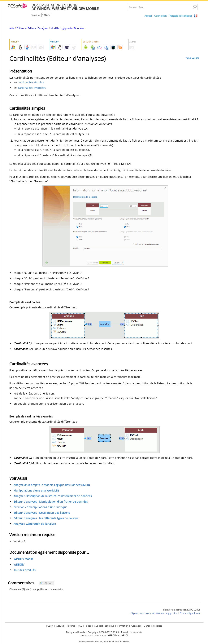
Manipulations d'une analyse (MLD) (36, 491)
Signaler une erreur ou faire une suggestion (154, 613)
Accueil (148, 16)
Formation (123, 626)
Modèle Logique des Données (67, 28)
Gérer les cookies (153, 626)
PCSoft (50, 626)
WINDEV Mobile (24, 559)
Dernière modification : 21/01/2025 (182, 610)
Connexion (160, 16)
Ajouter (46, 583)
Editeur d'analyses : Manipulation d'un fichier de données (51, 502)
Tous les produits (25, 570)
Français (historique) (180, 16)
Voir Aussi (193, 58)
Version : (36, 15)
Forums (71, 626)
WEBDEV (19, 565)
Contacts (136, 626)
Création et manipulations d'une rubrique (40, 507)
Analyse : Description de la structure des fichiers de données (53, 496)
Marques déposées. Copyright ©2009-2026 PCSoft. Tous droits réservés (104, 632)
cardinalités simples (31, 82)
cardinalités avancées (32, 88)
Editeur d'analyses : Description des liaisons (42, 513)
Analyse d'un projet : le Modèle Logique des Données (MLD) (52, 485)
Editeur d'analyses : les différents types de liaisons (46, 518)
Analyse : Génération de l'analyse (35, 524)
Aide (12, 28)
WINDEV (99, 642)
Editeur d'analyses (38, 28)
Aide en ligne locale (190, 613)
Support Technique (104, 626)
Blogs (88, 626)
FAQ (80, 626)
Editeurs (21, 28)
